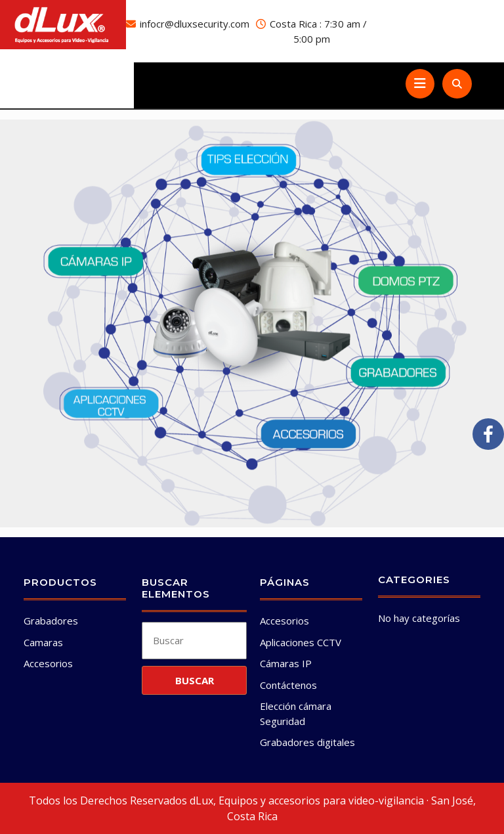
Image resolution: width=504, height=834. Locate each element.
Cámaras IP (286, 663)
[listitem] (248, 161)
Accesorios (48, 663)
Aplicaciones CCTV (301, 642)
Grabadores (51, 621)
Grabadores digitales (307, 742)
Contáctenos (288, 685)
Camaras (43, 642)
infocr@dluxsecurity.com (195, 24)
